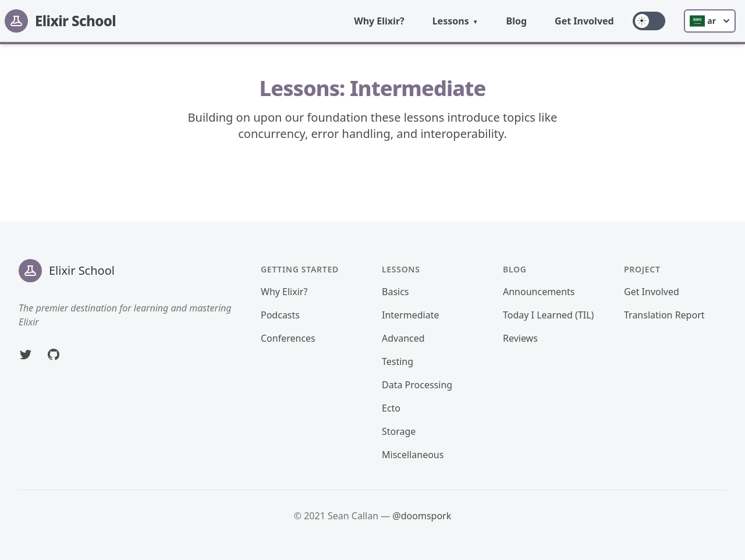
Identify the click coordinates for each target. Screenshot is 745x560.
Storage (399, 431)
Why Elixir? (379, 21)
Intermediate (410, 315)
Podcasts (280, 315)
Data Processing (417, 385)
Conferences (288, 338)
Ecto (391, 408)
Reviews (520, 338)
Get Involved (584, 21)
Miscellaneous (413, 455)
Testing (398, 361)
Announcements (539, 292)
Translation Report (664, 315)
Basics (395, 292)
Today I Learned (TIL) (548, 315)
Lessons (451, 21)
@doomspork (422, 516)
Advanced (403, 338)
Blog (517, 21)
